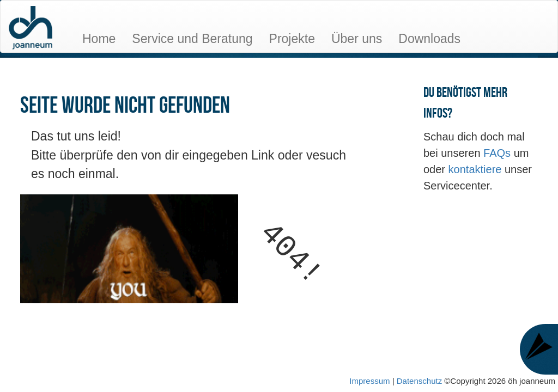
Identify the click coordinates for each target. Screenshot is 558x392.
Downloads (429, 39)
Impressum (369, 381)
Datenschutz (421, 381)
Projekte (292, 39)
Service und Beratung (192, 39)
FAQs (499, 153)
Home (99, 39)
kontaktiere (477, 169)
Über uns (357, 39)
